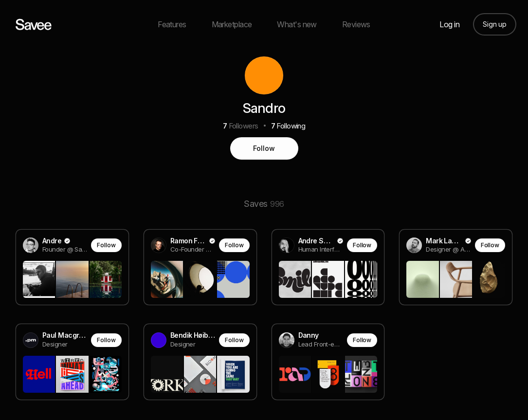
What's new (297, 24)
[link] (72, 268)
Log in (449, 24)
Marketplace (232, 24)
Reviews (356, 24)
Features (172, 24)
